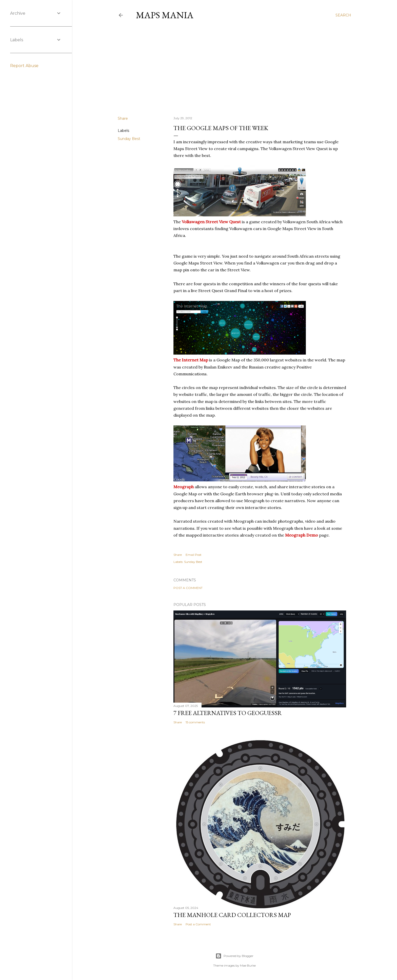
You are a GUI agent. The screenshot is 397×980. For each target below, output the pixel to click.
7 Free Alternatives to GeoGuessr (228, 713)
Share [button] (123, 118)
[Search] (343, 15)
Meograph (184, 487)
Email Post (194, 555)
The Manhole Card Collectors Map (232, 915)
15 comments (195, 722)
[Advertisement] (234, 68)
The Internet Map (191, 360)
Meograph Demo (302, 535)
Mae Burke (248, 965)
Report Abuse (24, 66)
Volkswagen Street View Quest (211, 222)
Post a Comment (188, 588)
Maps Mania (165, 15)
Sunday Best (129, 139)
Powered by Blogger (234, 956)
